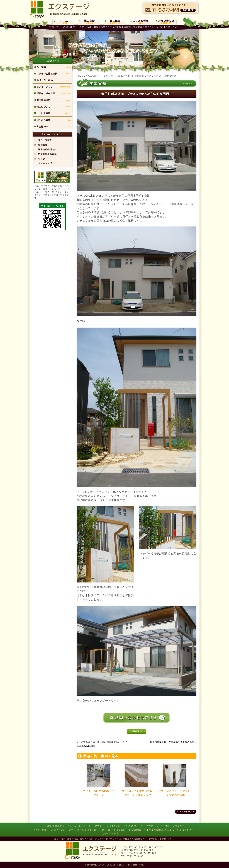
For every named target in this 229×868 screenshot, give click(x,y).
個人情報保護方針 (137, 830)
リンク (176, 830)
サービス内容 (147, 826)
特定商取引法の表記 (159, 830)
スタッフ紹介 (106, 830)
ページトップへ (187, 812)
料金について (130, 826)
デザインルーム (76, 830)
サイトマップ (189, 830)
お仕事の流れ (114, 826)
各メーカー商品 (75, 826)
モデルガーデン (58, 830)
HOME (48, 826)
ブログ (123, 833)
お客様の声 (179, 826)
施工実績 (60, 826)
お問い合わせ (109, 833)
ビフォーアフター (95, 826)
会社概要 (121, 830)
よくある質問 (163, 826)
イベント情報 (40, 830)
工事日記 (92, 830)
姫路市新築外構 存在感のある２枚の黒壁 (172, 742)
